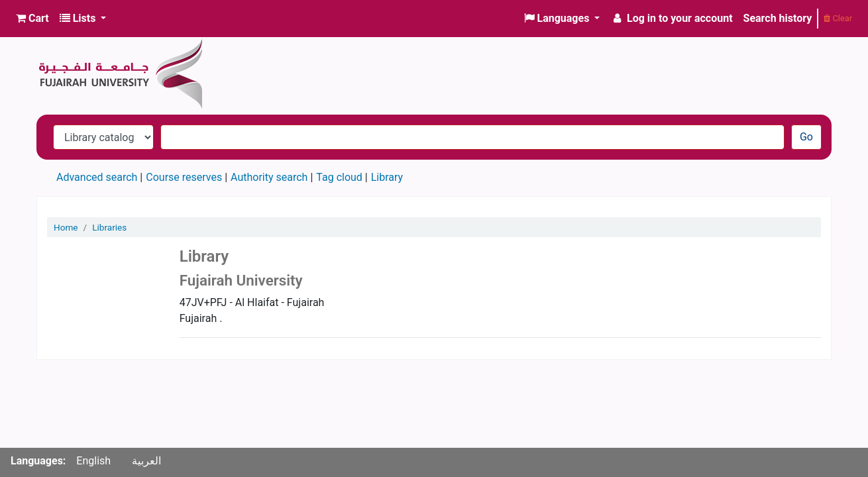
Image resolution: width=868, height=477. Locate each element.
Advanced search (97, 177)
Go (806, 137)
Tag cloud (339, 177)
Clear (838, 18)
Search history (778, 18)
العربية (146, 461)
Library (387, 177)
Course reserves (184, 177)
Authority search (269, 177)
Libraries (109, 227)
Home (66, 227)
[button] (32, 19)
